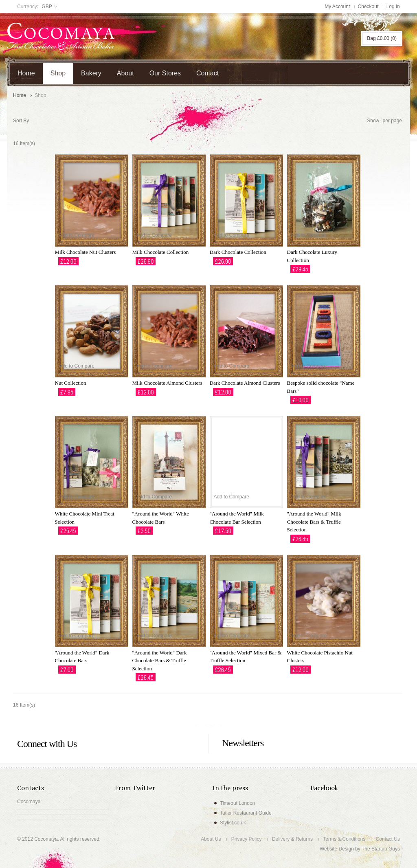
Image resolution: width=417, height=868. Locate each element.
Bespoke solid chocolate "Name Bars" (321, 387)
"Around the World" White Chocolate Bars (161, 518)
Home (20, 95)
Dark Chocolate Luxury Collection (312, 256)
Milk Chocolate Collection (161, 252)
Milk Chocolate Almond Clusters (167, 383)
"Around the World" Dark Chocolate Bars (82, 657)
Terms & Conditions (344, 839)
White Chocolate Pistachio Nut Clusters (320, 657)
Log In (393, 7)
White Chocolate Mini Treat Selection (85, 518)
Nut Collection (71, 383)
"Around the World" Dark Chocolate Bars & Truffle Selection (160, 661)
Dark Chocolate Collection (238, 252)
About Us (211, 839)
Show (373, 121)
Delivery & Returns (292, 839)
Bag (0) (382, 38)
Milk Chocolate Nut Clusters (86, 252)
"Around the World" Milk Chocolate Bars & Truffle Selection (314, 522)
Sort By (21, 121)
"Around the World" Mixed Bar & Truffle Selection (246, 657)
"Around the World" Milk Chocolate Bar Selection (237, 518)
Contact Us (388, 839)
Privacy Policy (247, 839)
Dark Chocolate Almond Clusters (245, 383)
